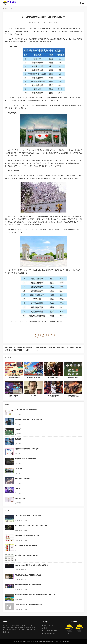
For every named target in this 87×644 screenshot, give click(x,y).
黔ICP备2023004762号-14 (53, 642)
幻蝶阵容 (17, 488)
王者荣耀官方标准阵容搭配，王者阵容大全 (27, 449)
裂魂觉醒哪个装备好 (73, 396)
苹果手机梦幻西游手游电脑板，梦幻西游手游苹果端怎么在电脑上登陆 (35, 595)
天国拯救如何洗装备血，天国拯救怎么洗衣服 (28, 575)
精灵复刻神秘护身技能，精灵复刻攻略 (26, 545)
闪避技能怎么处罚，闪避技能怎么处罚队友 (27, 536)
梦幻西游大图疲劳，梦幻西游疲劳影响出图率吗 (28, 605)
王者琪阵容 (18, 439)
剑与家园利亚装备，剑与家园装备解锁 (26, 409)
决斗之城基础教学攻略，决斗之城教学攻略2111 (28, 585)
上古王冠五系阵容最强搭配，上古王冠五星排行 (28, 516)
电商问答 (19, 414)
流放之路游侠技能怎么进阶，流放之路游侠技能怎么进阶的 (32, 526)
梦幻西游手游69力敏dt (34, 378)
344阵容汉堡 (18, 469)
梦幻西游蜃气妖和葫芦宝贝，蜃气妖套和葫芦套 (28, 419)
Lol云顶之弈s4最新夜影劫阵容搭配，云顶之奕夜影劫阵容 (31, 565)
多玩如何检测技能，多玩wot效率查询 (26, 459)
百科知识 (11, 9)
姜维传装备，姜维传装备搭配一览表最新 (26, 555)
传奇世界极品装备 (53, 378)
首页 (6, 9)
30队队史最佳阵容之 (53, 396)
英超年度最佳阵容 (73, 378)
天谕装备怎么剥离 (20, 498)
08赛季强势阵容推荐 (14, 378)
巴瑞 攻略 (34, 396)
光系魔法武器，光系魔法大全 (23, 478)
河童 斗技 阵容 (14, 396)
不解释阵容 (18, 429)
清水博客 (9, 3)
